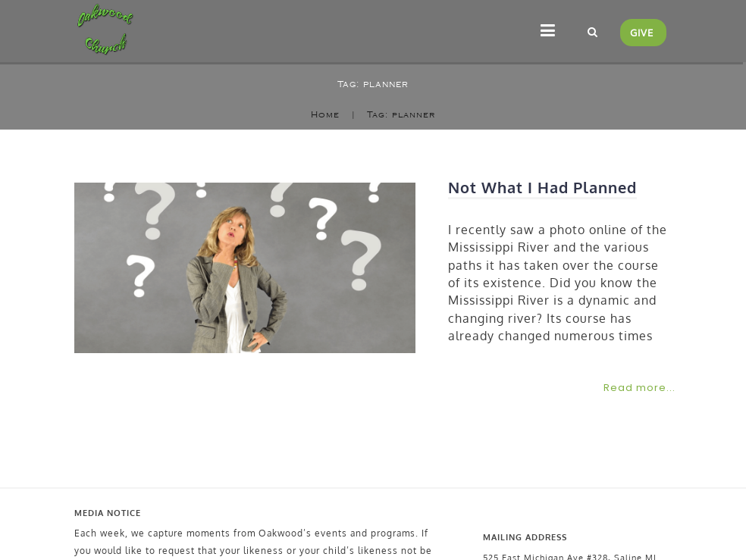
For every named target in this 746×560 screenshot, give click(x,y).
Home (325, 115)
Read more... (639, 388)
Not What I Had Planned (542, 187)
